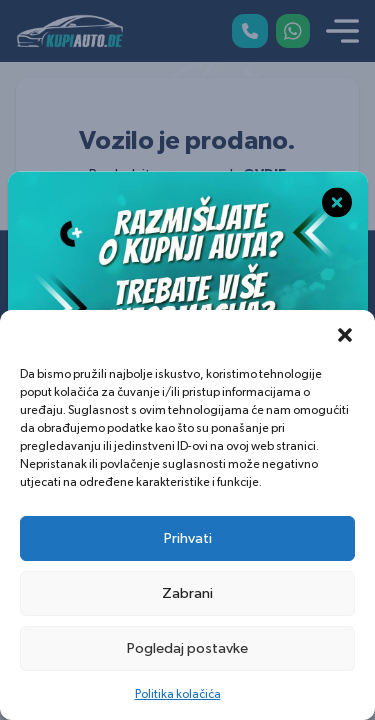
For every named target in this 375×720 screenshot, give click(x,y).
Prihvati (188, 538)
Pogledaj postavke (187, 648)
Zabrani (187, 593)
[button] (345, 335)
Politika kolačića (178, 694)
